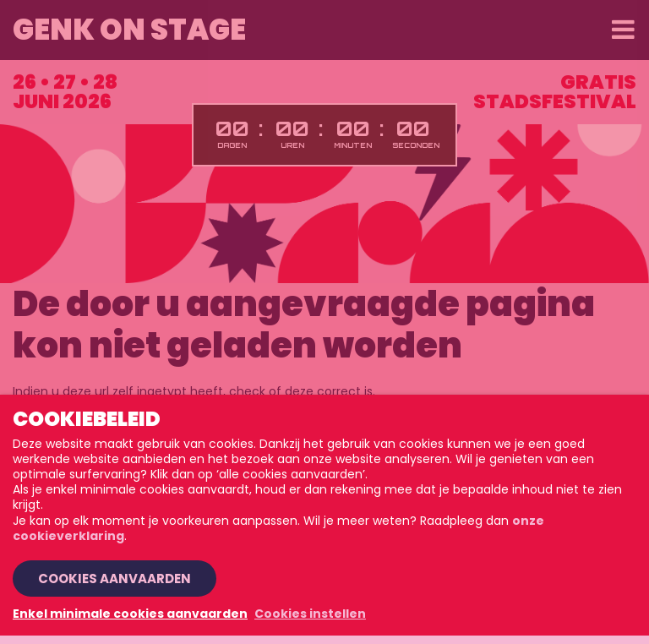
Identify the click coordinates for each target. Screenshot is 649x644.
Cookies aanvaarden (115, 579)
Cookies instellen (310, 614)
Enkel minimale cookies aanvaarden (130, 614)
